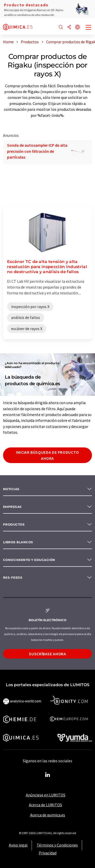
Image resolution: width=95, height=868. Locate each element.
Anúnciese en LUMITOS (46, 795)
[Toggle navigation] (89, 28)
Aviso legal (18, 845)
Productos (14, 524)
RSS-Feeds (13, 578)
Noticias (11, 489)
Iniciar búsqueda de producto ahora (48, 455)
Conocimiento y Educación (29, 560)
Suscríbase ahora (47, 654)
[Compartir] (69, 27)
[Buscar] (61, 27)
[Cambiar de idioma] (78, 27)
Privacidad (48, 853)
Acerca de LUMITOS (45, 805)
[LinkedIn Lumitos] (48, 775)
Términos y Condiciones (57, 845)
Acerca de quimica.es (48, 815)
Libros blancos (18, 542)
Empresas (12, 507)
